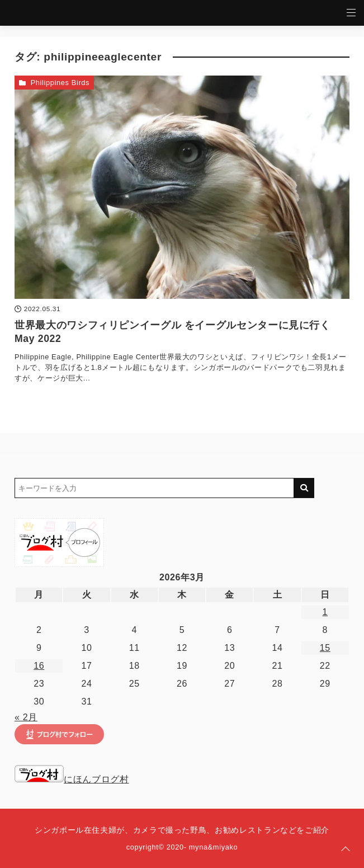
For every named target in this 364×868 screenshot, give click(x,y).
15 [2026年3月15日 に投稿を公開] (325, 648)
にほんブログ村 (72, 779)
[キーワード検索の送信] (304, 488)
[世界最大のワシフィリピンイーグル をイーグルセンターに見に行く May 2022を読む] (182, 187)
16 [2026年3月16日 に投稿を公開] (39, 666)
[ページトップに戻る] (346, 850)
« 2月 (26, 717)
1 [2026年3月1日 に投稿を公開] (325, 612)
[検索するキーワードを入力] (154, 488)
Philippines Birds (60, 83)
